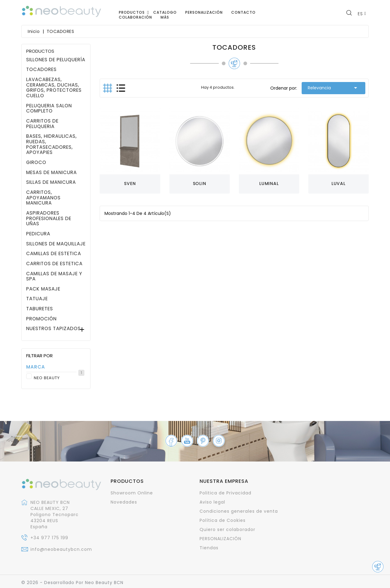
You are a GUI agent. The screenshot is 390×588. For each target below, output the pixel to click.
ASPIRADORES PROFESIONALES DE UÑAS (49, 218)
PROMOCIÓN (41, 319)
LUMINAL (269, 184)
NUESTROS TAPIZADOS (53, 329)
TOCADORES (41, 69)
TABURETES (40, 309)
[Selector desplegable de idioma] (362, 14)
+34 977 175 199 (49, 538)
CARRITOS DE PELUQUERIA (42, 124)
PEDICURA (38, 234)
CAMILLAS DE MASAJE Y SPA (54, 276)
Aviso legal (212, 502)
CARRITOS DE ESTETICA (54, 264)
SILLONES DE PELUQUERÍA (56, 60)
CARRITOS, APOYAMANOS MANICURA (43, 198)
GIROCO (36, 162)
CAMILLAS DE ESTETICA (54, 254)
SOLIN (200, 184)
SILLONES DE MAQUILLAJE (56, 244)
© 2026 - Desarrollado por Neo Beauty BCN (72, 583)
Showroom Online (132, 493)
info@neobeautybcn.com (61, 549)
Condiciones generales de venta (239, 511)
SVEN (130, 184)
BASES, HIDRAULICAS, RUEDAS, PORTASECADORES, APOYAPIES (51, 144)
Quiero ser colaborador (227, 529)
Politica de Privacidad (225, 493)
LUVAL (339, 184)
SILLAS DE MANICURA (51, 182)
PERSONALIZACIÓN (220, 539)
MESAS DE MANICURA (51, 173)
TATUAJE (37, 299)
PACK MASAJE (43, 289)
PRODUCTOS (40, 51)
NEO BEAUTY (59, 378)
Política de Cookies (223, 520)
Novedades (124, 502)
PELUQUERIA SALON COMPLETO (49, 108)
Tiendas (209, 548)
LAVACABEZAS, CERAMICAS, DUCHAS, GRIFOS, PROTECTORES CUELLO (54, 88)
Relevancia (333, 88)
